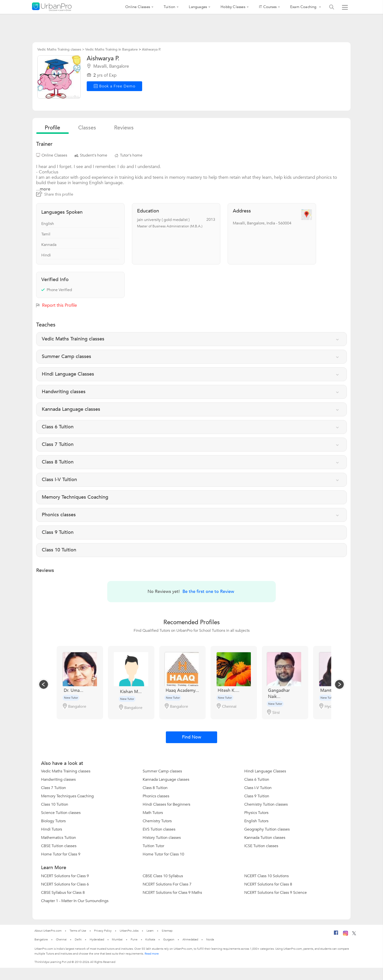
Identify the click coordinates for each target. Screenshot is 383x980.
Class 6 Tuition (257, 780)
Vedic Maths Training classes (66, 771)
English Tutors (256, 821)
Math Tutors (153, 813)
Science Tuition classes (61, 813)
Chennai (61, 939)
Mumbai (117, 939)
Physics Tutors (256, 813)
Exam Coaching (304, 7)
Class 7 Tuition (53, 788)
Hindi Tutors (52, 829)
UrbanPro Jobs (129, 931)
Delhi (78, 939)
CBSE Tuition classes (59, 846)
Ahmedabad (190, 939)
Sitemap (167, 931)
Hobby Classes (233, 7)
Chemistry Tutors (157, 821)
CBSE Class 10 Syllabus (163, 876)
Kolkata (150, 939)
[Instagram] (346, 935)
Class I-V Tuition (258, 788)
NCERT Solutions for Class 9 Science (276, 893)
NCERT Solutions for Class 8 (268, 884)
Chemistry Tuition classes (266, 804)
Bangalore (41, 939)
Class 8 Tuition (155, 788)
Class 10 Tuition (55, 804)
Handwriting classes (58, 780)
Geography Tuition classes (267, 829)
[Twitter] (354, 934)
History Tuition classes (162, 838)
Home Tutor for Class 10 (163, 854)
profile (52, 128)
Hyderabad (97, 939)
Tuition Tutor (153, 846)
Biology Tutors (53, 821)
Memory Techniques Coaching (67, 796)
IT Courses (268, 7)
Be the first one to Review (208, 592)
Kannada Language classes (166, 780)
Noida (210, 939)
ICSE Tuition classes (261, 846)
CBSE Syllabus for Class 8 (63, 893)
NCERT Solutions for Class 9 (65, 876)
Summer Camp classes (162, 771)
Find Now (192, 737)
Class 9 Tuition (257, 796)
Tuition (169, 7)
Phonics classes (156, 796)
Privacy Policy (103, 931)
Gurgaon (169, 939)
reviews (124, 128)
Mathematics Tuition (59, 838)
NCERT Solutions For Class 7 (167, 884)
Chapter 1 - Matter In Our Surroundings (75, 901)
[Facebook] (336, 935)
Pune (134, 939)
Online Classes (138, 7)
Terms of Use (78, 931)
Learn (150, 931)
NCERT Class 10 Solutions (266, 876)
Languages (198, 7)
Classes (87, 128)
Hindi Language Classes (265, 771)
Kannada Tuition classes (265, 838)
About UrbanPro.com (48, 931)
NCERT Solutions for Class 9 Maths (172, 893)
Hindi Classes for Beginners (166, 804)
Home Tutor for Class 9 (61, 854)
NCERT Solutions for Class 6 (65, 884)
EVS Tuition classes (159, 829)
